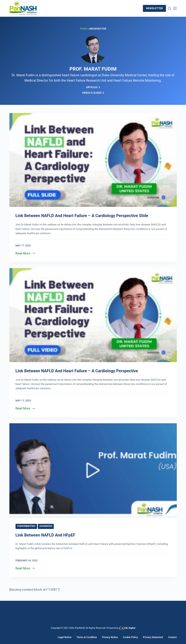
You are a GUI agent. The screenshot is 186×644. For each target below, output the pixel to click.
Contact (172, 637)
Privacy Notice (110, 637)
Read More (25, 253)
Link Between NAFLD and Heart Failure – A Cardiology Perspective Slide (82, 216)
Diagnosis (46, 526)
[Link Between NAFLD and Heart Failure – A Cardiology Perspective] (93, 315)
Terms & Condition (87, 637)
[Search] (170, 8)
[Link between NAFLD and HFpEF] (93, 470)
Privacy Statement (153, 637)
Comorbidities (26, 526)
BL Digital (130, 628)
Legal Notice (64, 637)
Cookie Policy (130, 637)
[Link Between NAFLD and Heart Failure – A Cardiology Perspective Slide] (93, 160)
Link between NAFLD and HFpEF (45, 535)
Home (83, 29)
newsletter (154, 8)
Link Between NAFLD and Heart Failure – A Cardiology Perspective (77, 371)
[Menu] (175, 8)
